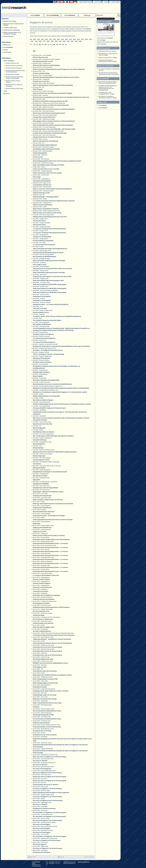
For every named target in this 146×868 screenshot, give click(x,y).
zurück (62, 857)
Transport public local (10, 28)
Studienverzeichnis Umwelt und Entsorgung (14, 85)
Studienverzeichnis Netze (13, 74)
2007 (48, 41)
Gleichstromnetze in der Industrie (107, 51)
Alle (31, 39)
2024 (42, 39)
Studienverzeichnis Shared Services (13, 82)
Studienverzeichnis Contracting (14, 66)
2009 (40, 41)
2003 (64, 41)
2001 (72, 41)
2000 (76, 41)
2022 (51, 39)
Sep (57, 44)
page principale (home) (85, 2)
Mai (46, 44)
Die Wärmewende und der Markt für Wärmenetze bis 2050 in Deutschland (109, 74)
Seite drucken (90, 857)
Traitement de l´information (12, 30)
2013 (86, 39)
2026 (34, 39)
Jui (48, 44)
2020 (59, 39)
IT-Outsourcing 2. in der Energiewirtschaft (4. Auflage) (107, 93)
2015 (78, 39)
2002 (68, 41)
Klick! (104, 40)
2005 (56, 41)
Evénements (7, 52)
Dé (66, 44)
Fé (37, 44)
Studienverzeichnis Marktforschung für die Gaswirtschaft (15, 71)
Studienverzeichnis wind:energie (14, 89)
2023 (47, 39)
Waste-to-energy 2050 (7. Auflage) (108, 58)
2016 (74, 39)
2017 (71, 39)
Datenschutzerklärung (84, 862)
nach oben (33, 857)
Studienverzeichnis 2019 (12, 63)
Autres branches (8, 37)
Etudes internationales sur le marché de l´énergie (12, 33)
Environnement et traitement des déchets (13, 24)
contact (106, 2)
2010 (36, 41)
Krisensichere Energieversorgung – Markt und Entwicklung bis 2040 (108, 83)
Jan (34, 44)
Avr (43, 44)
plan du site (98, 2)
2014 (82, 39)
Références (7, 45)
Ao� (54, 44)
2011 (32, 41)
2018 (67, 39)
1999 (80, 41)
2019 (63, 39)
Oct (60, 44)
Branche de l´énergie (10, 21)
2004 (60, 41)
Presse (5, 50)
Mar (40, 44)
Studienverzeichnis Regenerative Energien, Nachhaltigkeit (15, 78)
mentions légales (116, 2)
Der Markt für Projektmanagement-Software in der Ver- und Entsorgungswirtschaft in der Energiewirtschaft (108, 88)
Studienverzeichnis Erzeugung (14, 68)
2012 (90, 39)
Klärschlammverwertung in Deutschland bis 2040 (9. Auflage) (108, 61)
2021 (55, 39)
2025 (38, 39)
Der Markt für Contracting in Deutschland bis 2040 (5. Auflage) (108, 97)
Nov (63, 44)
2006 (52, 41)
